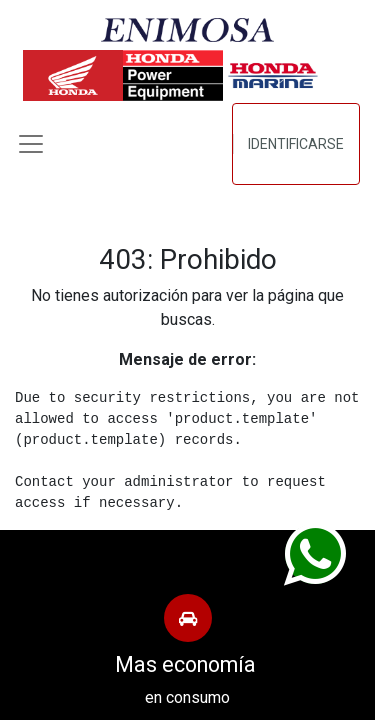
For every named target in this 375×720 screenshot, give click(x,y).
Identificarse (296, 144)
